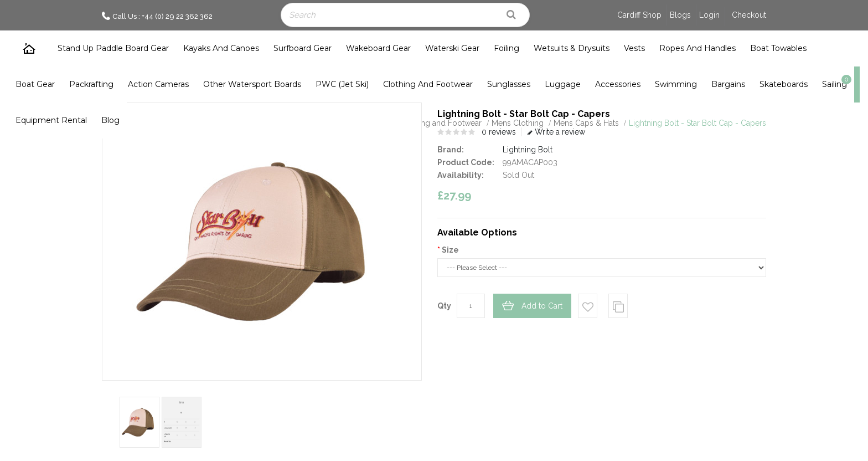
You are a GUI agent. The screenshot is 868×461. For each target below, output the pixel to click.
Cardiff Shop (639, 15)
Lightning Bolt (528, 150)
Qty (444, 306)
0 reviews (499, 132)
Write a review (556, 132)
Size (450, 250)
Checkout (749, 15)
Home (29, 48)
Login (709, 15)
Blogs (680, 15)
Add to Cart (542, 306)
